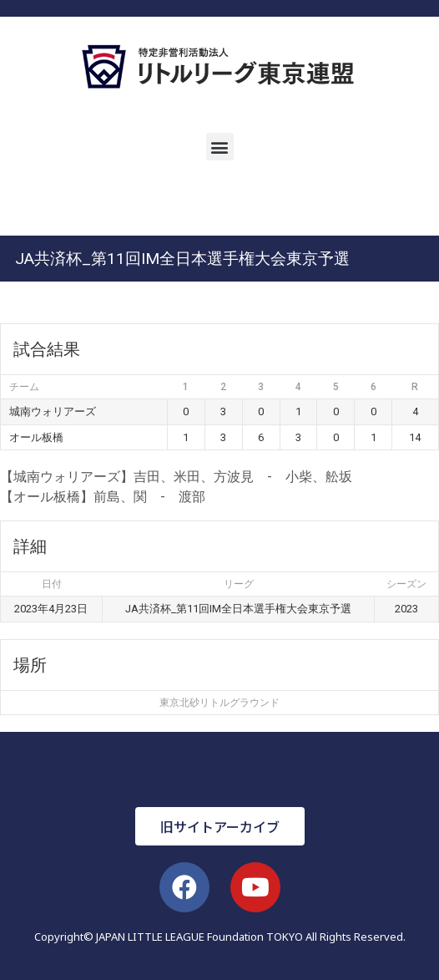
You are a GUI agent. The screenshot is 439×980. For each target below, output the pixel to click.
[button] (220, 147)
